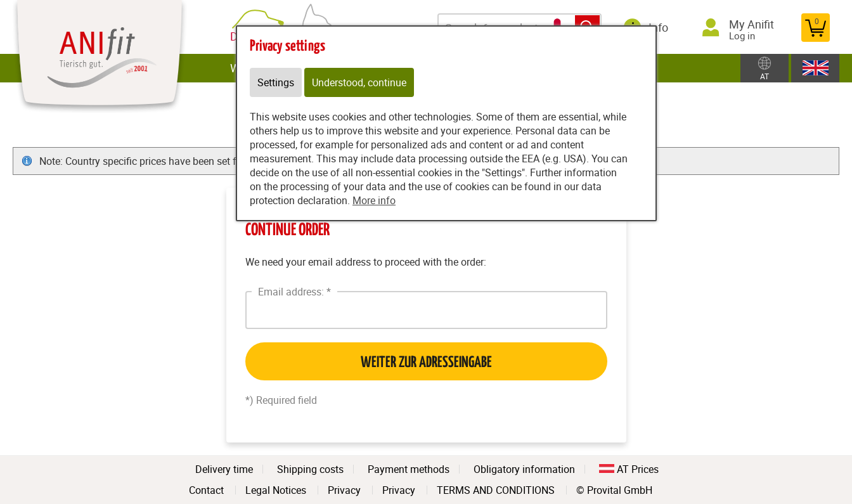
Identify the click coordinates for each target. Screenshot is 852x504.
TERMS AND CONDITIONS (496, 490)
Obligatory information (524, 469)
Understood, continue (359, 82)
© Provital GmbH (614, 490)
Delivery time (224, 469)
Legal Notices (276, 490)
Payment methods (409, 469)
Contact (206, 490)
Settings (276, 82)
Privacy (344, 490)
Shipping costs (310, 469)
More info (374, 200)
